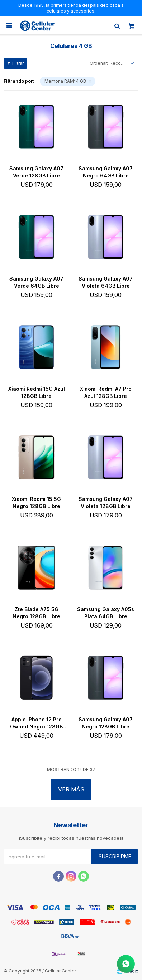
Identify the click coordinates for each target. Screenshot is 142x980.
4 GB (65, 81)
